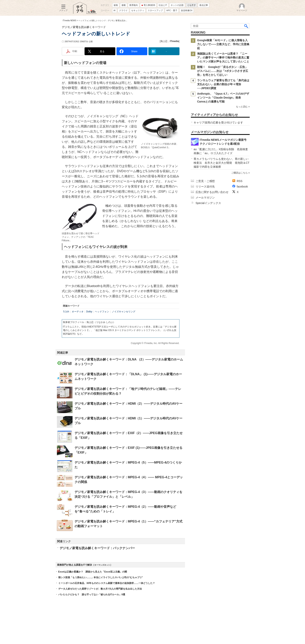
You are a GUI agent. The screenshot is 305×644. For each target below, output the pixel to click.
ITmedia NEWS (70, 21)
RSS (240, 181)
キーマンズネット (102, 565)
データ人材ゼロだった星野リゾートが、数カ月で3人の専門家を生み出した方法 (100, 589)
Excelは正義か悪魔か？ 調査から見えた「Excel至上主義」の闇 (93, 572)
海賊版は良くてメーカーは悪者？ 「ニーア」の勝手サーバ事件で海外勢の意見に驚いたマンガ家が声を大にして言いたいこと (223, 58)
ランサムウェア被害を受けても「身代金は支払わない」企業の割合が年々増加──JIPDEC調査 (223, 84)
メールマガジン (205, 198)
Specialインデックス (208, 203)
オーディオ (78, 312)
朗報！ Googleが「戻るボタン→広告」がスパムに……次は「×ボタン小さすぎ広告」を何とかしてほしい (223, 71)
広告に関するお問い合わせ (212, 192)
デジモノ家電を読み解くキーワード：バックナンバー (97, 548)
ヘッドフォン (102, 312)
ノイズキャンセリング (124, 312)
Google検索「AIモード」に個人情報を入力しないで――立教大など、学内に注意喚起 (223, 44)
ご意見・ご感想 (205, 181)
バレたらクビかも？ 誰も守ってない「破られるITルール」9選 (92, 595)
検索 (246, 26)
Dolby (89, 312)
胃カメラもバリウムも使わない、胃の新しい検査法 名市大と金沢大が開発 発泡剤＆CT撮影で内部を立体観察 (222, 163)
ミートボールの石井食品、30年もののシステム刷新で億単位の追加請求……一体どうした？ (107, 583)
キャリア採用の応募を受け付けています (218, 123)
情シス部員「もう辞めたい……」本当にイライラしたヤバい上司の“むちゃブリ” (101, 577)
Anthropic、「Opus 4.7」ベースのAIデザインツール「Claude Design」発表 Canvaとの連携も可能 (223, 98)
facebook (242, 187)
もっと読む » (243, 107)
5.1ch (66, 312)
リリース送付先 (205, 187)
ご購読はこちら (239, 173)
